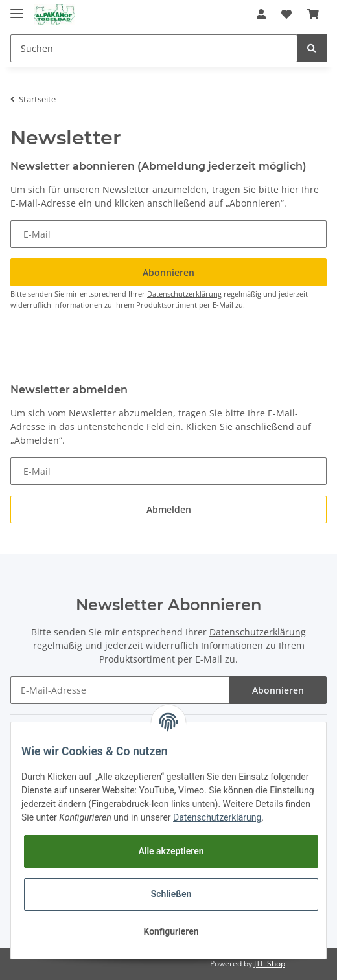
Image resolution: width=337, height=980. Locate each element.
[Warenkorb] (313, 14)
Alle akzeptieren (171, 851)
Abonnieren (278, 690)
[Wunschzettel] (286, 14)
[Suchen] (154, 48)
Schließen (171, 894)
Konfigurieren (171, 931)
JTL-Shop (270, 963)
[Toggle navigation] (17, 8)
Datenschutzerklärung (184, 294)
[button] (261, 14)
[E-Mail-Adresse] (120, 690)
